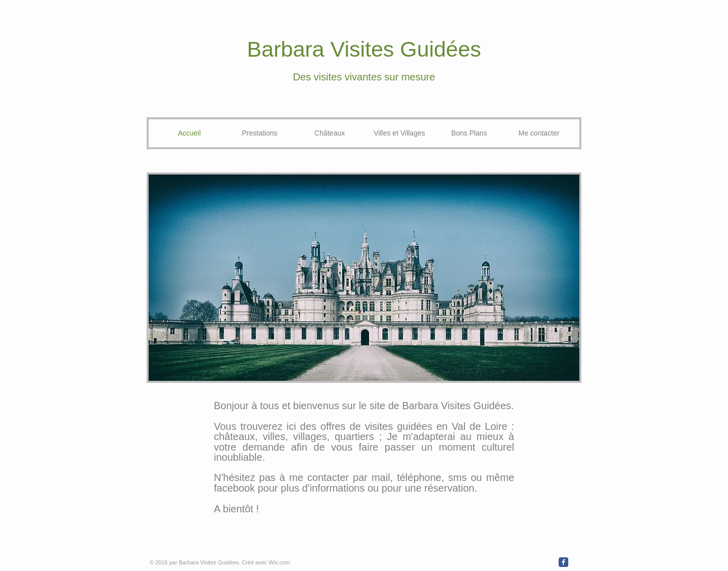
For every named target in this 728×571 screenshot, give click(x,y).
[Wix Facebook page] (563, 562)
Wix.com (279, 562)
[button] (364, 278)
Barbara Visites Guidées (364, 49)
